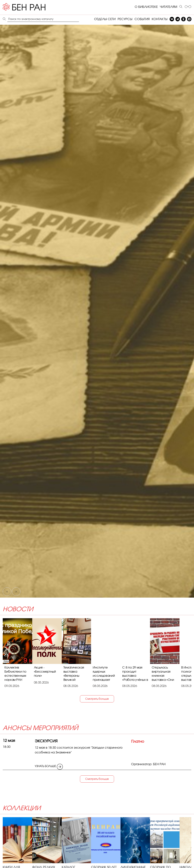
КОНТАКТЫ (160, 19)
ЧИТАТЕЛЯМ (169, 7)
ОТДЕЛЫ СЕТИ (105, 19)
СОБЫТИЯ (142, 19)
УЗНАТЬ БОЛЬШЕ (49, 766)
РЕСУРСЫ (125, 19)
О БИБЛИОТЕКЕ (146, 7)
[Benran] (29, 7)
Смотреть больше (97, 699)
